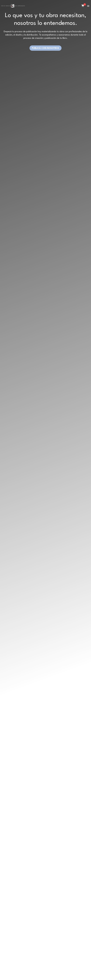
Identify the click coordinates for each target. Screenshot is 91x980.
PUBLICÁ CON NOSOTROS (45, 48)
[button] (88, 6)
